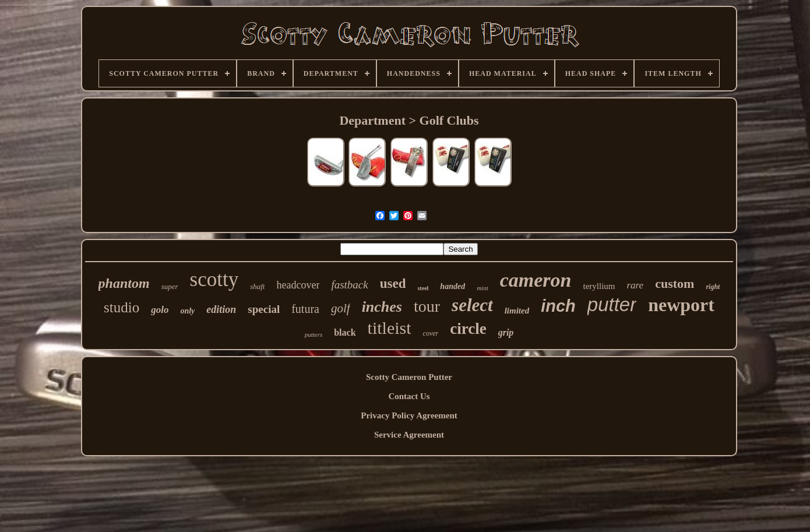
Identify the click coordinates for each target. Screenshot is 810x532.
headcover (298, 285)
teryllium (599, 286)
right (713, 287)
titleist (390, 328)
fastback (349, 285)
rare (635, 285)
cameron (536, 280)
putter (612, 304)
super (170, 286)
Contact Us (409, 396)
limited (517, 311)
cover (431, 333)
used (393, 283)
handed (452, 286)
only (187, 311)
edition (221, 309)
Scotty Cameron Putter (409, 377)
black (345, 332)
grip (506, 332)
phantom (124, 283)
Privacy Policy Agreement (409, 415)
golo (160, 310)
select (472, 305)
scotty (214, 279)
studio (122, 307)
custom (675, 283)
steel (423, 288)
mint (483, 288)
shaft (257, 286)
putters (314, 334)
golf (341, 308)
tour (427, 306)
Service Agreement (409, 435)
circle (468, 329)
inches (382, 307)
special (264, 309)
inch (558, 306)
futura (305, 309)
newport (681, 305)
